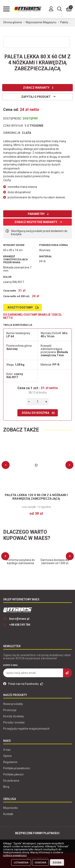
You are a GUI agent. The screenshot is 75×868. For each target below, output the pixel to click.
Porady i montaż (14, 722)
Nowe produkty (13, 704)
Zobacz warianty (36, 88)
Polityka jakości (13, 774)
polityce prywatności (15, 855)
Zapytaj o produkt (36, 97)
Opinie (7, 756)
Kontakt (8, 814)
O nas (7, 750)
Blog (6, 787)
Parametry (36, 214)
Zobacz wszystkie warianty (36, 222)
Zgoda (57, 863)
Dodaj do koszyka (35, 413)
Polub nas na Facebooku (23, 684)
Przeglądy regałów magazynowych (26, 729)
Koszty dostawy (20, 307)
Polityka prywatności (17, 768)
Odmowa (40, 863)
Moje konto (10, 808)
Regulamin (10, 762)
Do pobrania (11, 781)
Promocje (10, 710)
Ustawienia (21, 863)
